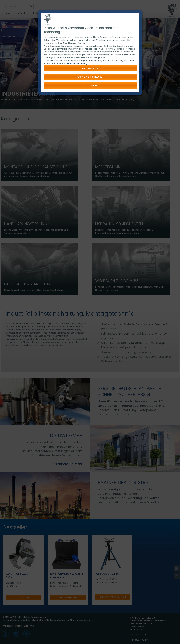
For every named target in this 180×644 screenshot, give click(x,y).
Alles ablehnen (90, 86)
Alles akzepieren (90, 68)
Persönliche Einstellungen (90, 77)
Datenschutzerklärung (76, 63)
